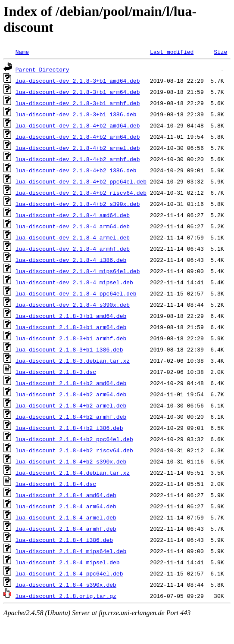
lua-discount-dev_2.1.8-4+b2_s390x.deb (78, 204)
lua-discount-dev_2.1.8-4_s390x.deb (73, 305)
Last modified (172, 52)
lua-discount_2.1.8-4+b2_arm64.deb (71, 394)
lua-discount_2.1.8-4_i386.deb (64, 540)
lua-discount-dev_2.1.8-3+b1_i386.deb (76, 114)
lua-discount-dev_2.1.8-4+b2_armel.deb (78, 148)
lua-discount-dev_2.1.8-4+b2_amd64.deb (78, 125)
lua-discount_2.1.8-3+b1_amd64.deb (71, 316)
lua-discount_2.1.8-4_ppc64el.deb (69, 573)
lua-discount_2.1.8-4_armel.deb (66, 517)
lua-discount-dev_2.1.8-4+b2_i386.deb (76, 170)
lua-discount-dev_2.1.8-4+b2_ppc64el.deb (81, 181)
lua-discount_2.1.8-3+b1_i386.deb (69, 349)
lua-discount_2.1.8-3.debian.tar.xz (73, 361)
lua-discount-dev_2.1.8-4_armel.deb (73, 237)
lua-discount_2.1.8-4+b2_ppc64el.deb (74, 439)
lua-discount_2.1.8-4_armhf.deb (66, 529)
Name (22, 52)
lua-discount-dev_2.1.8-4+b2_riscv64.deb (81, 193)
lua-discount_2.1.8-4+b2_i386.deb (69, 428)
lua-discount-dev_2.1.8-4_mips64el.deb (78, 271)
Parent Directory (42, 69)
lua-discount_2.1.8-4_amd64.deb (66, 495)
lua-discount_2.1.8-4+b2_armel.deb (71, 405)
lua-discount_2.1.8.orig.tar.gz (66, 596)
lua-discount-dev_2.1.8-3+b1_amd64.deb (78, 81)
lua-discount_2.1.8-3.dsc (56, 372)
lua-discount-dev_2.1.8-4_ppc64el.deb (76, 293)
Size (220, 52)
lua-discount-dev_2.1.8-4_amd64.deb (73, 215)
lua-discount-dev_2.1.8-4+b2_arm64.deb (78, 137)
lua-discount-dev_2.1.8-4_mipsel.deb (74, 282)
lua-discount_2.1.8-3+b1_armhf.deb (71, 338)
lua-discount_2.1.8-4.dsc (56, 484)
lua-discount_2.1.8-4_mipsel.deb (68, 562)
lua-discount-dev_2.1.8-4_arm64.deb (73, 226)
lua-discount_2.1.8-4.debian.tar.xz (73, 473)
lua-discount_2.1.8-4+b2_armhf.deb (71, 417)
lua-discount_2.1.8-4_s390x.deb (66, 585)
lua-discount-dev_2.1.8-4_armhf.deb (73, 249)
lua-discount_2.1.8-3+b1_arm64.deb (71, 327)
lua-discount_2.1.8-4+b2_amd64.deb (71, 383)
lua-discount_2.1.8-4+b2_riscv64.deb (74, 450)
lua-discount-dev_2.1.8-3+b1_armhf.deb (78, 103)
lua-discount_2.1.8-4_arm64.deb (66, 506)
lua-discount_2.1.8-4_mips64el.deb (71, 551)
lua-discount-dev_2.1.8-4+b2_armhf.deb (78, 159)
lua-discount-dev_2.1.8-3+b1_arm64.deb (78, 92)
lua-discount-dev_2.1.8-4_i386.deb (71, 260)
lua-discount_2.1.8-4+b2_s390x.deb (71, 461)
